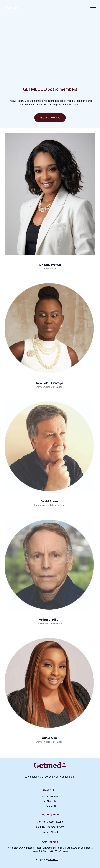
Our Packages (51, 797)
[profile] (49, 378)
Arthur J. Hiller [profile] (49, 620)
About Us (51, 801)
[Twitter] (52, 395)
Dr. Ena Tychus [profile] (50, 265)
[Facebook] (45, 395)
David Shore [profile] (49, 501)
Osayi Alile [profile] (49, 738)
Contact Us (51, 806)
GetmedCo (53, 859)
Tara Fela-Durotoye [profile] (49, 383)
